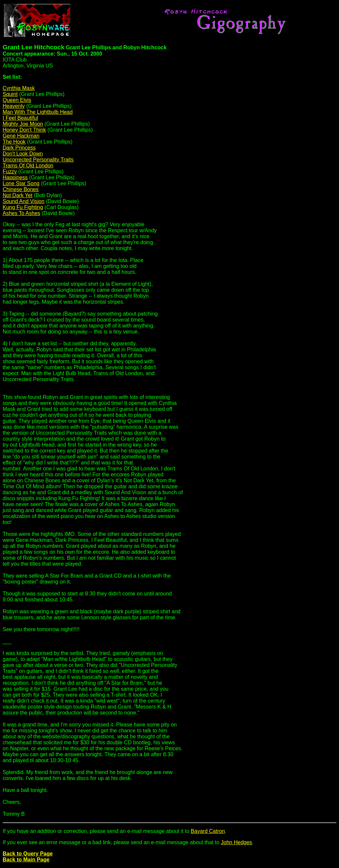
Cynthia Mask (19, 88)
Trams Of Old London (28, 166)
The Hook (14, 142)
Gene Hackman (21, 136)
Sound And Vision (24, 201)
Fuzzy (10, 172)
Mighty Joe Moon (23, 124)
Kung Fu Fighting (23, 207)
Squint (10, 94)
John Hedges (236, 842)
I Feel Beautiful (20, 118)
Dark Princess (19, 148)
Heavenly (14, 106)
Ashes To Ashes (22, 213)
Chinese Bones (21, 189)
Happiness (15, 177)
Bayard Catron (208, 831)
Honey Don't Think (24, 130)
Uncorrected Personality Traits (38, 160)
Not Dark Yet (18, 195)
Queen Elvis (17, 100)
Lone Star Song (21, 183)
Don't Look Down (23, 154)
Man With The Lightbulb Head (38, 112)
